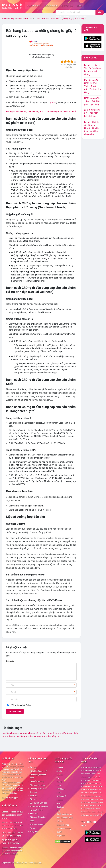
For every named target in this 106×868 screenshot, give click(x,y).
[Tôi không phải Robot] (22, 705)
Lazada (59, 775)
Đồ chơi (33, 799)
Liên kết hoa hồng (64, 828)
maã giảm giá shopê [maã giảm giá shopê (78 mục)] (93, 793)
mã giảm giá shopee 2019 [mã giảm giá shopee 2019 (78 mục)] (90, 809)
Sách (32, 821)
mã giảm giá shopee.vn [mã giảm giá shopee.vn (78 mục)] (96, 806)
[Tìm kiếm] (76, 12)
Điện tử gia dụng (37, 781)
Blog (79, 6)
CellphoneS (61, 796)
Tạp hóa (33, 792)
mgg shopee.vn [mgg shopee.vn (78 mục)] (86, 799)
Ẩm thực (34, 768)
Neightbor (61, 836)
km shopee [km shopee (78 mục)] (92, 787)
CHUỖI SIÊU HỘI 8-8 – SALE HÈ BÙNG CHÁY (92, 113)
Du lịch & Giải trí (37, 810)
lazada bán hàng (17, 736)
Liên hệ (59, 821)
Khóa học (34, 814)
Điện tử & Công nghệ (39, 771)
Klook (59, 786)
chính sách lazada (27, 733)
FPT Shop (60, 789)
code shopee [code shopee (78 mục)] (92, 774)
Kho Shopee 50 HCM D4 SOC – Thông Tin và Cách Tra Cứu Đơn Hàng (93, 86)
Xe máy (33, 828)
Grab (58, 803)
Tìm (100, 12)
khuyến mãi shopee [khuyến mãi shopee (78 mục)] (87, 783)
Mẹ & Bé (33, 796)
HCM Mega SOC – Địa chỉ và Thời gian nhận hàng (92, 101)
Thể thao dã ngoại (38, 824)
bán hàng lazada (10, 733)
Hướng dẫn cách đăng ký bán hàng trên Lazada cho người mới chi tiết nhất (41, 112)
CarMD (59, 832)
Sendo (59, 771)
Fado (59, 793)
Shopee (60, 768)
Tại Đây (52, 103)
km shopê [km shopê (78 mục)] (86, 790)
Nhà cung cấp (34, 6)
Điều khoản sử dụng (65, 818)
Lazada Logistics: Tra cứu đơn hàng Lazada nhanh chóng (13, 815)
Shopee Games (63, 825)
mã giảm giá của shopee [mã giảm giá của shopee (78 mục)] (89, 802)
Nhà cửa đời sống (37, 785)
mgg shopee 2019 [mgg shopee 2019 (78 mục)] (97, 799)
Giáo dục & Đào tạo (38, 817)
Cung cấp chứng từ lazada (49, 733)
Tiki (58, 778)
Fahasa (59, 800)
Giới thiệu (60, 807)
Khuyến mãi (67, 6)
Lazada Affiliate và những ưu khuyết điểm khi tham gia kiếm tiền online (92, 128)
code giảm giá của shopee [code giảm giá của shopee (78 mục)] (90, 767)
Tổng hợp (34, 832)
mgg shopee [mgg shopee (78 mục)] (98, 796)
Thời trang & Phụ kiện (39, 806)
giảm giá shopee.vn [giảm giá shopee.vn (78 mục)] (94, 780)
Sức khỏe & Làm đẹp (39, 803)
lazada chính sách (34, 736)
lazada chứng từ (51, 736)
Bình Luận (10, 661)
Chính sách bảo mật (65, 814)
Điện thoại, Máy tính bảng (38, 776)
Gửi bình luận (15, 711)
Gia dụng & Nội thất (38, 789)
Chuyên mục (51, 6)
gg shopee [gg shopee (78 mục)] (91, 777)
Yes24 (59, 782)
